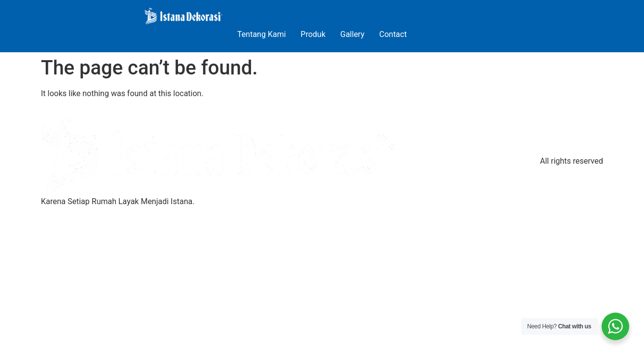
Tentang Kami (261, 34)
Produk (313, 34)
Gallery (352, 34)
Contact (393, 34)
